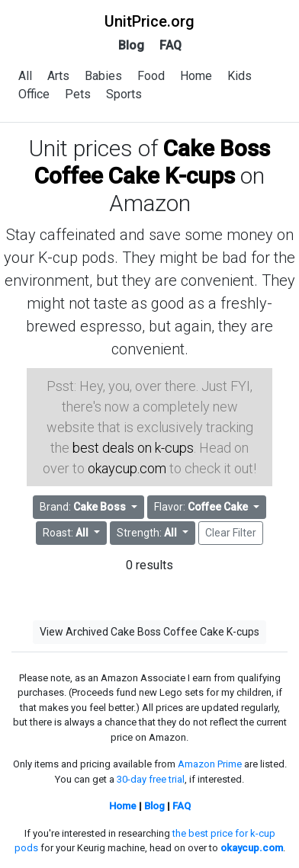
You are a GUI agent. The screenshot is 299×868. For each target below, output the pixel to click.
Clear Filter (231, 533)
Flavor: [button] (202, 507)
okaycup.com (127, 468)
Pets (78, 94)
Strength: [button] (148, 533)
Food (151, 76)
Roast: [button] (67, 533)
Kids (240, 76)
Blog (131, 45)
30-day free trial (151, 779)
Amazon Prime (210, 764)
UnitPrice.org (149, 21)
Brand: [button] (84, 507)
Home (196, 76)
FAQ (170, 45)
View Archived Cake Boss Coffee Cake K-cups (149, 632)
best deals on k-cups (133, 448)
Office (34, 94)
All (25, 76)
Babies (103, 76)
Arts (58, 76)
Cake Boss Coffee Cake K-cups (152, 162)
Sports (124, 94)
